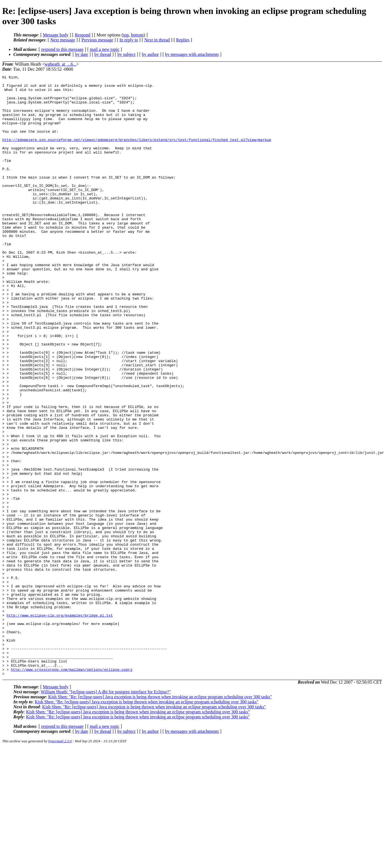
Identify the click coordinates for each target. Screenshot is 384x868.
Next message (63, 40)
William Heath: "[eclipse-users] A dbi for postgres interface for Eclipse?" (106, 812)
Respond (83, 35)
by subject (126, 54)
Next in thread (157, 40)
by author (150, 54)
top (126, 35)
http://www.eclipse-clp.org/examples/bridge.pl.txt (60, 724)
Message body (56, 35)
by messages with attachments (192, 54)
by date (82, 54)
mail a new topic (105, 49)
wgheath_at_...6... (61, 64)
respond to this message (62, 49)
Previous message (97, 40)
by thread (103, 54)
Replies (183, 40)
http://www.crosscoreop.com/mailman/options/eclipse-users (72, 789)
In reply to (129, 40)
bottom (137, 35)
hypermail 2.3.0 (60, 861)
